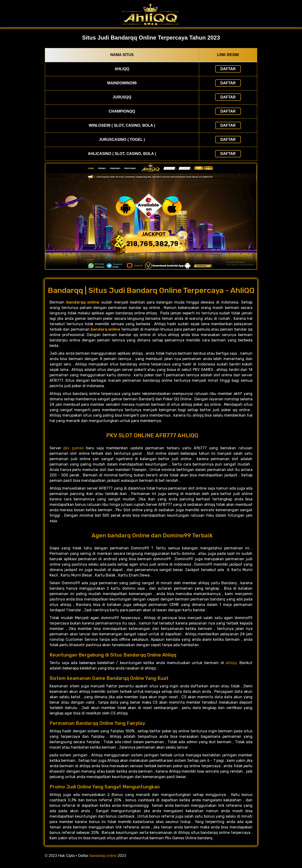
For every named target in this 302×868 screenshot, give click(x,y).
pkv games (74, 448)
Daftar (228, 69)
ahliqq (231, 663)
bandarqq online (103, 856)
